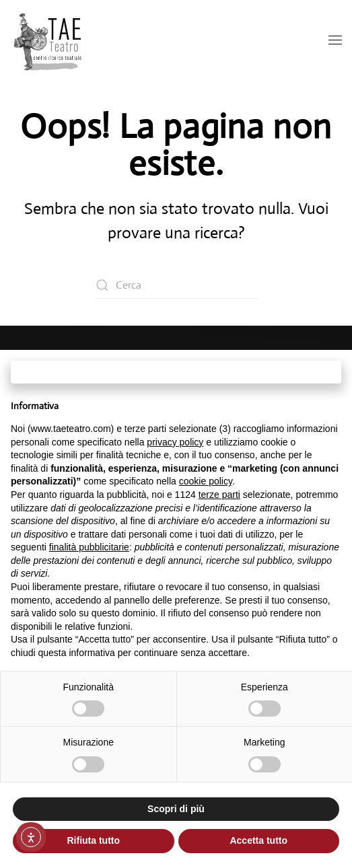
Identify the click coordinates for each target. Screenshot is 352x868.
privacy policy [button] (175, 442)
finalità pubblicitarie (89, 547)
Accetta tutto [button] (258, 840)
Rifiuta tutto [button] (93, 840)
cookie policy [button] (206, 481)
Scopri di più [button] (176, 809)
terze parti (219, 495)
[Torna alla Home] (49, 41)
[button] (335, 41)
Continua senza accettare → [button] (176, 372)
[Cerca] (176, 285)
